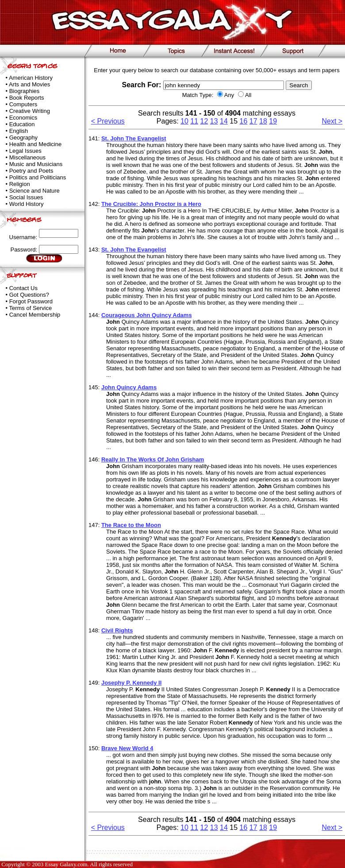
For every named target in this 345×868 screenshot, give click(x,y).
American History (31, 78)
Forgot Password (31, 301)
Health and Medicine (36, 144)
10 (184, 121)
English (19, 131)
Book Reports (27, 98)
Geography (23, 138)
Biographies (25, 91)
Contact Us (23, 288)
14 (224, 121)
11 (194, 121)
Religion (20, 184)
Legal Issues (25, 151)
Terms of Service (30, 308)
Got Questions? (29, 295)
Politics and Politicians (38, 177)
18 (263, 121)
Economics (23, 118)
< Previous (108, 121)
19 (273, 121)
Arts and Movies (29, 84)
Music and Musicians (36, 164)
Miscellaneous (27, 157)
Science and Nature (34, 191)
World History (27, 204)
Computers (23, 104)
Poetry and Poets (31, 171)
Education (22, 124)
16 (244, 121)
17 (253, 121)
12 (204, 121)
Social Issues (26, 197)
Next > (332, 121)
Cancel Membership (35, 315)
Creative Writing (30, 111)
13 (214, 121)
